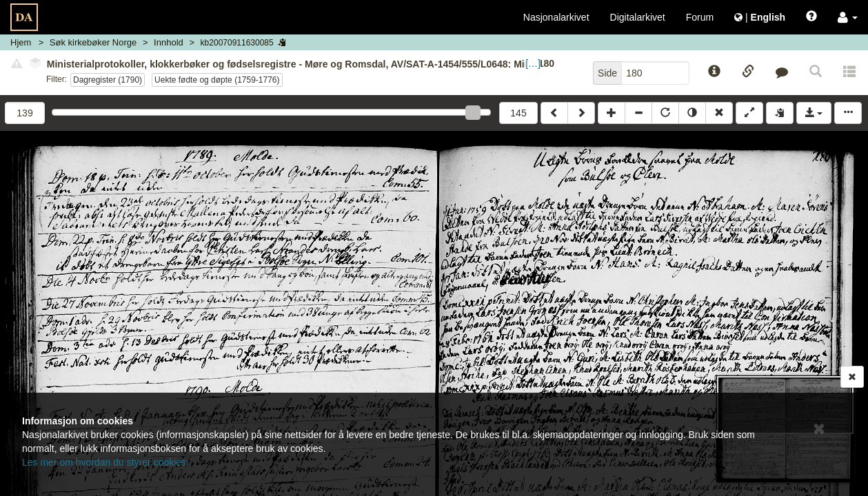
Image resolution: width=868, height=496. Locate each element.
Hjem (21, 42)
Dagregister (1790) (108, 80)
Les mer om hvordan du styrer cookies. (105, 462)
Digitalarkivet (638, 17)
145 (518, 113)
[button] (848, 17)
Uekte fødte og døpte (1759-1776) (217, 80)
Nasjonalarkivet (556, 17)
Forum (700, 17)
